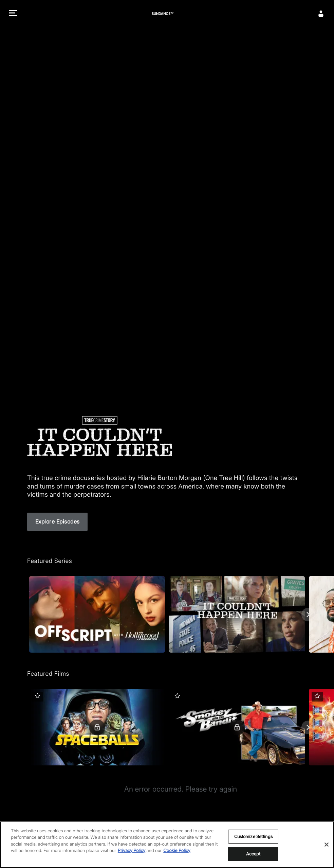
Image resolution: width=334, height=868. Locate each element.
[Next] (308, 615)
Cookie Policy (177, 851)
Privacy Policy (132, 851)
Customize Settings (253, 836)
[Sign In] (321, 14)
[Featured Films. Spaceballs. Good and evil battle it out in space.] (97, 727)
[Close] (327, 845)
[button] (13, 14)
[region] (167, 845)
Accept (253, 854)
